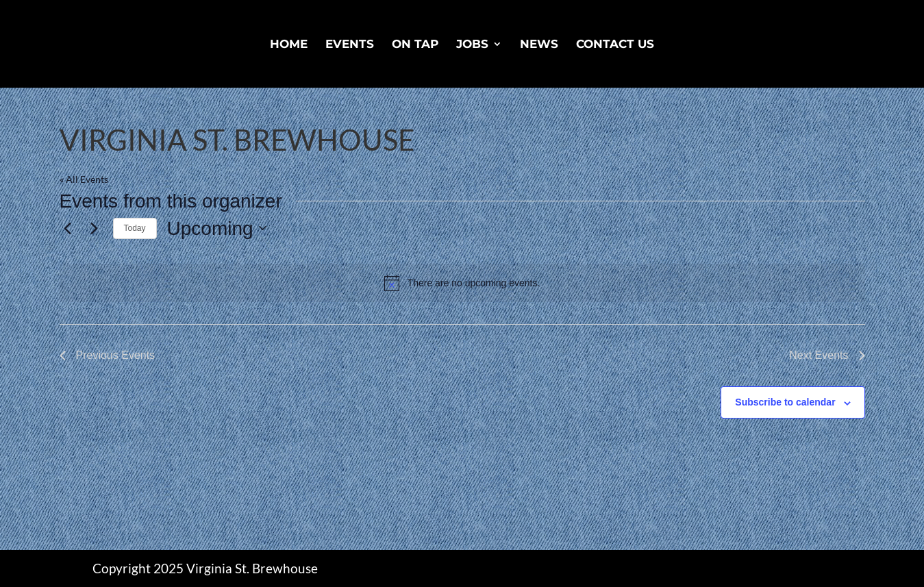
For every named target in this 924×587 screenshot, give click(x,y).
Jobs (472, 45)
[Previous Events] (68, 228)
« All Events (84, 179)
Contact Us (615, 45)
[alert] (462, 283)
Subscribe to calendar (785, 402)
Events (350, 45)
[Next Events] (95, 228)
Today (135, 228)
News (539, 45)
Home (289, 45)
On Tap (415, 45)
